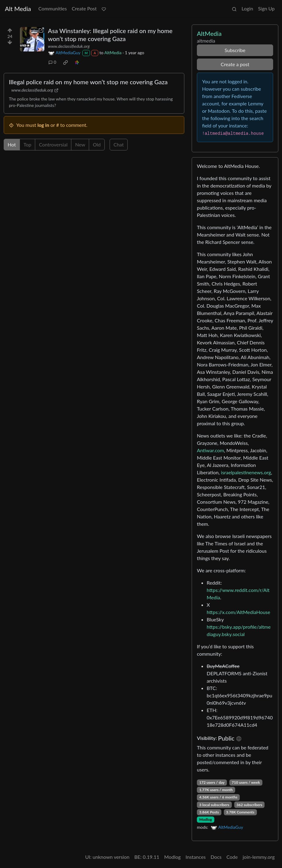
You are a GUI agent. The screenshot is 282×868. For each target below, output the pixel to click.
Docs (216, 857)
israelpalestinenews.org (246, 472)
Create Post (84, 8)
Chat (119, 144)
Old (97, 144)
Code (232, 857)
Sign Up (266, 8)
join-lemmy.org (259, 857)
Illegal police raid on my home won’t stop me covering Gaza (88, 82)
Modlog (206, 819)
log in (43, 125)
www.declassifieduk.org (69, 46)
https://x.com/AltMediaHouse (238, 612)
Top (28, 144)
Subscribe (235, 50)
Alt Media (18, 9)
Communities (53, 8)
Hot (12, 144)
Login (247, 8)
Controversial (53, 144)
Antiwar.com (211, 450)
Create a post (235, 64)
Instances (196, 857)
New (80, 144)
